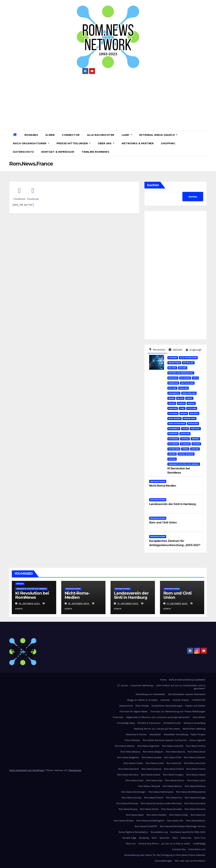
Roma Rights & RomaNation (133, 832)
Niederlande (189, 418)
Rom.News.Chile (173, 757)
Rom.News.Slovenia (195, 809)
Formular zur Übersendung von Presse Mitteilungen (178, 712)
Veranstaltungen (163, 861)
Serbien (195, 439)
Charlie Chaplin (181, 700)
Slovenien (173, 444)
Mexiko (184, 413)
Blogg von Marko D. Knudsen (142, 700)
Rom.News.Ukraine (124, 821)
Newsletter (155, 734)
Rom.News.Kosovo (175, 780)
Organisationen (158, 481)
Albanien (173, 358)
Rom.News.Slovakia (172, 809)
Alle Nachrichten (101, 135)
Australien (188, 363)
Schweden (173, 439)
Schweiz (185, 439)
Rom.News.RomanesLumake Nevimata (161, 803)
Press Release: (132, 740)
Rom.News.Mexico (172, 786)
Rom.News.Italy (154, 780)
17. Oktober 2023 (128, 603)
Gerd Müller (199, 717)
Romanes (31, 135)
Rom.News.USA (175, 821)
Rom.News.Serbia (149, 809)
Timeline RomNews (95, 152)
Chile (195, 378)
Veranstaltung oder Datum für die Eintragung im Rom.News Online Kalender (165, 855)
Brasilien (173, 378)
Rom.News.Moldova (195, 786)
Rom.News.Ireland (196, 775)
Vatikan (172, 459)
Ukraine (195, 449)
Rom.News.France (196, 769)
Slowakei (185, 444)
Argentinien (174, 363)
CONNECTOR (71, 135)
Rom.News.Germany (128, 775)
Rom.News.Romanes (127, 803)
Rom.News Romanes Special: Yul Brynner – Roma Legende (174, 740)
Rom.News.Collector (195, 757)
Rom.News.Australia (173, 746)
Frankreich (174, 393)
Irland (180, 398)
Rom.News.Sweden (157, 815)
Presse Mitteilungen (74, 143)
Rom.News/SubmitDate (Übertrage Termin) (183, 826)
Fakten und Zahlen (195, 706)
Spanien (196, 444)
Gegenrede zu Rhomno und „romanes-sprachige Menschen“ (158, 717)
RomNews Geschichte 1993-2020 (188, 832)
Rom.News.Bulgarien (128, 757)
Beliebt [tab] (175, 350)
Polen (185, 429)
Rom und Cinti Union (163, 523)
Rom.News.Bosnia (175, 752)
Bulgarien (185, 378)
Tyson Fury (200, 838)
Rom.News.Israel (134, 780)
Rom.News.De (174, 763)
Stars (175, 838)
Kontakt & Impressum (58, 152)
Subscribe (186, 838)
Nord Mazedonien (177, 424)
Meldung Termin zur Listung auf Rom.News (157, 729)
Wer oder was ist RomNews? (190, 861)
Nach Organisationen (31, 143)
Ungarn (172, 454)
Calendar (165, 700)
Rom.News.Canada (151, 757)
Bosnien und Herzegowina (181, 373)
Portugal (195, 429)
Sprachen (165, 838)
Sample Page (129, 838)
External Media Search (158, 135)
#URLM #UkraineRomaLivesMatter (187, 680)
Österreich (174, 429)
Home (163, 680)
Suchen (153, 185)
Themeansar (75, 770)
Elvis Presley (142, 706)
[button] (205, 143)
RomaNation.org (159, 832)
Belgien (183, 368)
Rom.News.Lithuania (149, 786)
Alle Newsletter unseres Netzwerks (187, 694)
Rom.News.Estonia (151, 769)
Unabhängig (199, 844)
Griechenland (189, 393)
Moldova (194, 413)
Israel (189, 398)
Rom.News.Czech (155, 763)
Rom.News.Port (174, 798)
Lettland (192, 408)
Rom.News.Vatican (196, 821)
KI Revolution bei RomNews (32, 595)
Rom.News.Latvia (196, 780)
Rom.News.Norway (132, 798)
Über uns (106, 143)
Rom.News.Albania (125, 746)
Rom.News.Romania (195, 803)
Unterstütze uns (197, 849)
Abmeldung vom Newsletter (150, 694)
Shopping (168, 143)
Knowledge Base (126, 723)
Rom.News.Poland (154, 798)
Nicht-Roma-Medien (163, 486)
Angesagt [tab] (194, 350)
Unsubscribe (179, 849)
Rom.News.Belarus (130, 752)
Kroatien (173, 408)
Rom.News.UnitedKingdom (150, 821)
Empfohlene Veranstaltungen (167, 706)
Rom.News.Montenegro (134, 792)
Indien (171, 398)
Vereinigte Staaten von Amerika (184, 464)
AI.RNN (50, 135)
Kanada (181, 403)
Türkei (185, 449)
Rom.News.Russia (128, 809)
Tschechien (174, 449)
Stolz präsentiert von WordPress (27, 770)
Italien (172, 403)
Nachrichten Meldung (194, 729)
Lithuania (173, 413)
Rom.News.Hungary (173, 775)
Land (127, 135)
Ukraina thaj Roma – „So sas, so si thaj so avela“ (164, 844)
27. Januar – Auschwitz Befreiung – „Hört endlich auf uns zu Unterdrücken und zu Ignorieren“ (161, 687)
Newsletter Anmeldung (176, 734)
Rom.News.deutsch (129, 769)
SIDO (154, 838)
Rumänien (173, 434)
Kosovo (191, 403)
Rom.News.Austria (196, 746)
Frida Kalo (118, 717)
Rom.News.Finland (174, 769)
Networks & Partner (138, 143)
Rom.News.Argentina (148, 746)
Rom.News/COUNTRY (146, 826)
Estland (172, 388)
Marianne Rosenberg (194, 723)
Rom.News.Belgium (153, 752)
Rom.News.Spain (135, 815)
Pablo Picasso (198, 734)
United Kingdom (186, 454)
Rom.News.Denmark (195, 763)
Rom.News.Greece (151, 775)
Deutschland (187, 383)
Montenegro (174, 418)
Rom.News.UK (198, 815)
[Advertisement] (108, 101)
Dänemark (173, 383)
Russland (185, 434)
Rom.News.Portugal (195, 798)
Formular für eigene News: (134, 712)
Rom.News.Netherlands (161, 792)
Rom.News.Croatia (133, 763)
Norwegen (193, 424)
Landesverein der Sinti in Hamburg (173, 504)
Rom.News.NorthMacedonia (191, 792)
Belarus (172, 368)
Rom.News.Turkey (179, 815)
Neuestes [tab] (157, 350)
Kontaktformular (172, 723)
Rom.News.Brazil (197, 752)
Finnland (184, 388)
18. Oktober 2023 (30, 603)
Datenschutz (23, 152)
